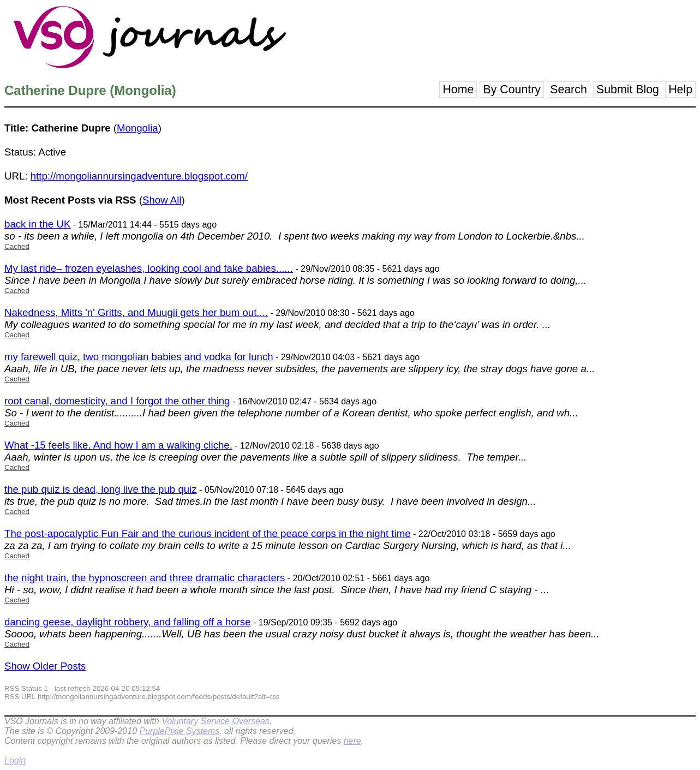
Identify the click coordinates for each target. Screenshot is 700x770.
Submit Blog (628, 89)
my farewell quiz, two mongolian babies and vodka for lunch (139, 357)
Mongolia (137, 128)
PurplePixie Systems (179, 731)
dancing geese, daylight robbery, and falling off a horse (128, 622)
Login (15, 760)
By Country (512, 89)
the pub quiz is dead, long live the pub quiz (101, 489)
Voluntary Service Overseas (216, 721)
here (352, 741)
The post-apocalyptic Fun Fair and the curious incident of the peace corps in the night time (208, 533)
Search (569, 89)
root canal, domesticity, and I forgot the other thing (117, 401)
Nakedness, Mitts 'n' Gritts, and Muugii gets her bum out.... (136, 312)
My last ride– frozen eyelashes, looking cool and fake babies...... (149, 268)
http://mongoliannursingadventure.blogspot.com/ (139, 176)
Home (458, 89)
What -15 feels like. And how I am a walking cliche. (118, 445)
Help (680, 89)
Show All (162, 200)
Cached (17, 246)
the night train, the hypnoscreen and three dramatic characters (145, 578)
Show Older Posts (45, 666)
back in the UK (37, 224)
